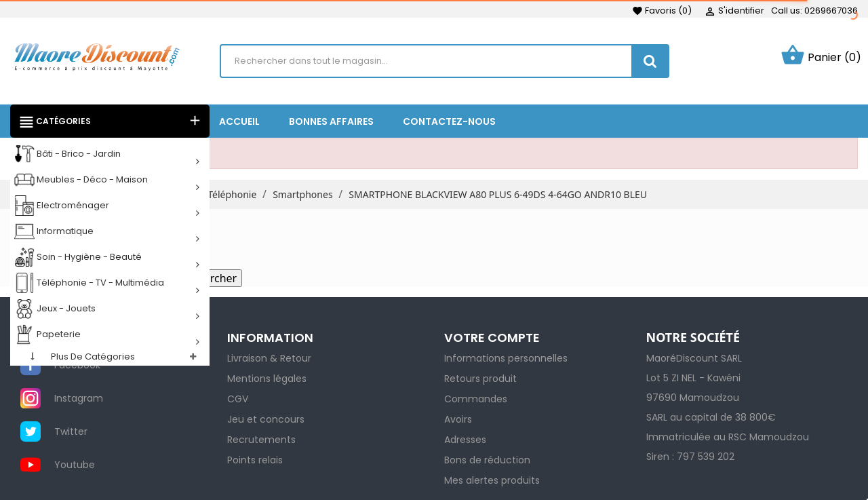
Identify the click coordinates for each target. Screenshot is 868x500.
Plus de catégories (93, 357)
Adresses (465, 440)
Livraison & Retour (269, 358)
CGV (238, 399)
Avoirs (458, 419)
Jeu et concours (266, 419)
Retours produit (480, 379)
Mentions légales (267, 379)
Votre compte (492, 338)
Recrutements (261, 440)
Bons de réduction (487, 460)
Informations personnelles (506, 358)
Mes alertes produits (492, 480)
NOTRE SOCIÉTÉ (693, 338)
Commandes (476, 399)
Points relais (255, 460)
